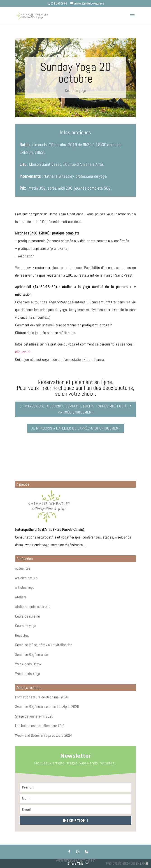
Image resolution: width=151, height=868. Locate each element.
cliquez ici (23, 352)
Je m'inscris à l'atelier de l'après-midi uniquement (76, 428)
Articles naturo (26, 578)
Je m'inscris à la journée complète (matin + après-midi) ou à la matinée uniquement (76, 409)
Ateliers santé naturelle (33, 607)
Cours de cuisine (28, 616)
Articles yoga (25, 587)
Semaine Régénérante (31, 654)
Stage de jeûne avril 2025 (34, 716)
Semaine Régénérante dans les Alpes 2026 (47, 707)
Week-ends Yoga (28, 674)
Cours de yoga (75, 91)
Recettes (22, 635)
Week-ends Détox (28, 664)
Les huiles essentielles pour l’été (40, 726)
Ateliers (21, 597)
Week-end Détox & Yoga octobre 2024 (44, 735)
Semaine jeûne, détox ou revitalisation (44, 645)
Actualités (23, 568)
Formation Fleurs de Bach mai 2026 (42, 697)
